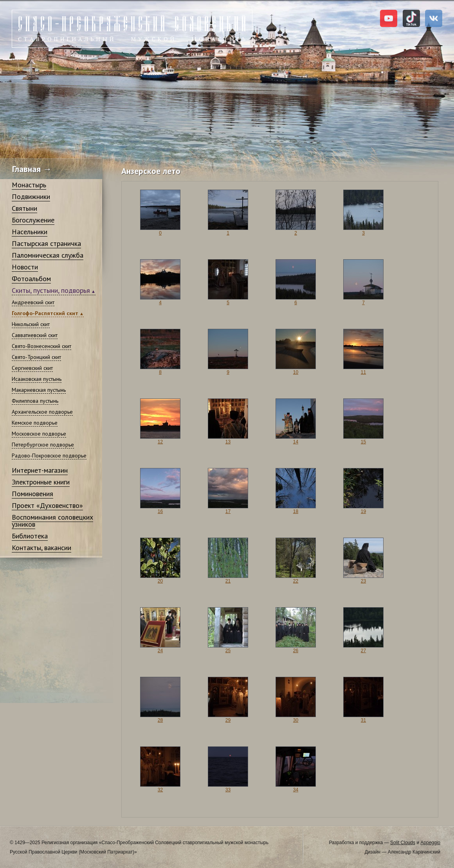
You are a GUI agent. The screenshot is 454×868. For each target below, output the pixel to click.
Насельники (30, 232)
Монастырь (29, 185)
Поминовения (32, 494)
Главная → (32, 169)
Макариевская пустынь (39, 390)
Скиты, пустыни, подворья (51, 290)
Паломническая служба (48, 255)
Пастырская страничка (46, 243)
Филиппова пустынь (35, 401)
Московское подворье (39, 434)
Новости (25, 267)
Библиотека (30, 536)
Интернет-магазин (40, 470)
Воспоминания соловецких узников (52, 521)
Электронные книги (41, 482)
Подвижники (31, 196)
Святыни (24, 208)
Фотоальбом (31, 279)
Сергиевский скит (32, 368)
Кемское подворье (35, 423)
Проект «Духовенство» (47, 505)
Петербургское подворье (43, 445)
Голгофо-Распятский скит (45, 313)
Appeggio (430, 843)
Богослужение (33, 220)
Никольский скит (31, 324)
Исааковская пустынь (37, 379)
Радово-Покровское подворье (49, 456)
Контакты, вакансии (41, 548)
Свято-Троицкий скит (36, 357)
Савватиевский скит (35, 335)
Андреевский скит (33, 302)
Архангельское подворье (42, 412)
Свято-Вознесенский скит (41, 346)
